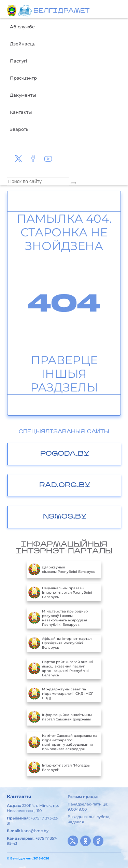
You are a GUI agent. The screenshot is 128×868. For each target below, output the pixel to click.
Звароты (20, 129)
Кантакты (21, 112)
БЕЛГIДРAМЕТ (61, 11)
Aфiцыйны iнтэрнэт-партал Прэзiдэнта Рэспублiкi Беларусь (60, 643)
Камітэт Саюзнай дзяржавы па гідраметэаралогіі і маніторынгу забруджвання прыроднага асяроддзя (63, 742)
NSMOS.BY (65, 517)
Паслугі (19, 61)
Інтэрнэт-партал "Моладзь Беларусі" (59, 768)
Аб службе (22, 27)
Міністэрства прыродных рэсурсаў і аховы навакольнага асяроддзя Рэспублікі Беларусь (58, 618)
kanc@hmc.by (35, 831)
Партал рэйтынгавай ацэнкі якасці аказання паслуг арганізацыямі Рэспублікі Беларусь (61, 669)
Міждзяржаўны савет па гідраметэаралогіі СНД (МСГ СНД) (61, 694)
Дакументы (23, 95)
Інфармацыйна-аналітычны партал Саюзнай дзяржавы (60, 717)
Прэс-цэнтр (23, 78)
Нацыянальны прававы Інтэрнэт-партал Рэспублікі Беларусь (60, 593)
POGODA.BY (65, 454)
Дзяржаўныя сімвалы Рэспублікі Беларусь (62, 569)
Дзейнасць (23, 44)
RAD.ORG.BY (65, 485)
